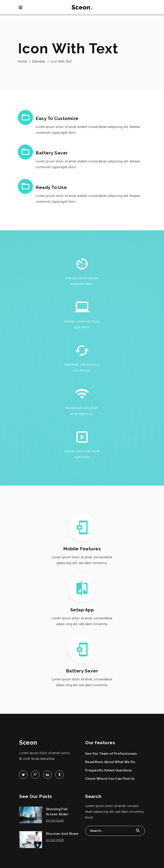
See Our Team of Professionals (111, 754)
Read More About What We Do (110, 762)
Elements (39, 61)
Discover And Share (62, 834)
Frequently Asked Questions (109, 770)
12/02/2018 (55, 820)
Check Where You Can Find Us (110, 779)
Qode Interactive (43, 759)
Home (22, 61)
